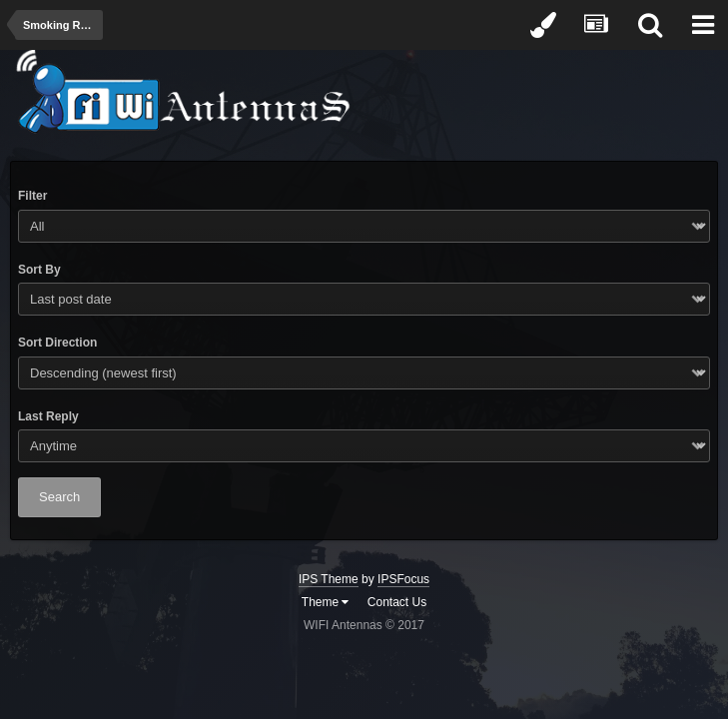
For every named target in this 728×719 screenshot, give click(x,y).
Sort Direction (57, 343)
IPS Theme (329, 579)
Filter (32, 196)
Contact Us (397, 602)
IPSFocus (403, 579)
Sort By (39, 270)
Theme (326, 602)
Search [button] (59, 497)
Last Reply (48, 416)
